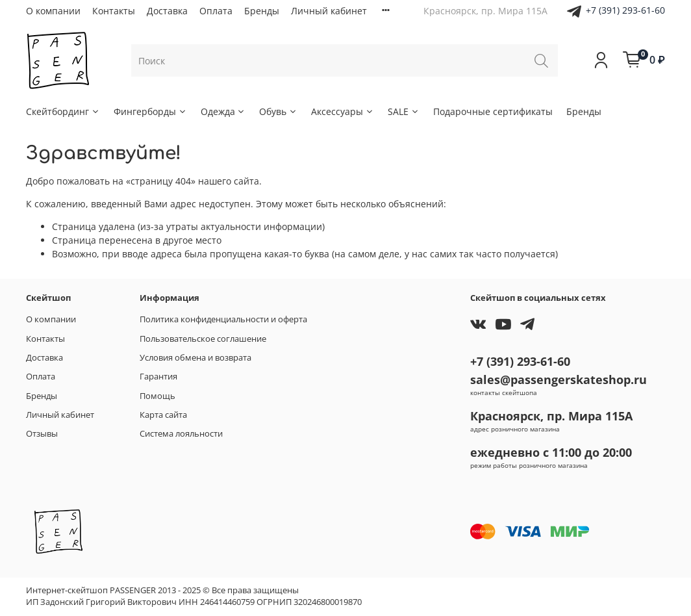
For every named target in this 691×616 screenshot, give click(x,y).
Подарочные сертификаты (493, 111)
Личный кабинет (329, 11)
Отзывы (42, 434)
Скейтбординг (63, 111)
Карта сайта (163, 415)
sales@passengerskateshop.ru (559, 379)
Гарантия (158, 377)
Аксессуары (343, 111)
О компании (53, 11)
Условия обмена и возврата (195, 358)
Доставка (167, 11)
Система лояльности (181, 434)
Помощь (157, 396)
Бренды (262, 11)
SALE (404, 111)
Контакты (114, 11)
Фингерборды (150, 111)
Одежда (223, 111)
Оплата (216, 11)
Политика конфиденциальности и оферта (223, 319)
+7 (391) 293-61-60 (625, 10)
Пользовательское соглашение (203, 339)
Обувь (278, 111)
